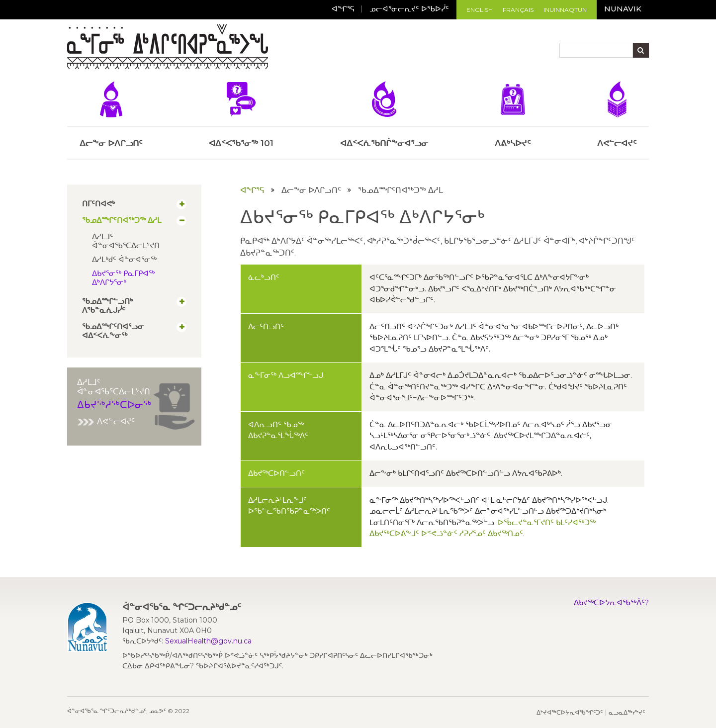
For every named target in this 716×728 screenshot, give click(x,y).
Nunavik (623, 9)
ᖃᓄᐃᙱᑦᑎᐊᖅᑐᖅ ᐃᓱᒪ (122, 220)
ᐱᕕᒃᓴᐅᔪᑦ (513, 115)
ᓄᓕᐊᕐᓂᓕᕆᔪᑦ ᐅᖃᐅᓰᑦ (409, 9)
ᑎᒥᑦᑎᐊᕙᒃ (98, 204)
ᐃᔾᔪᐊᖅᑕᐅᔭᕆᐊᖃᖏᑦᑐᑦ (570, 712)
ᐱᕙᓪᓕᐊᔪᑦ (106, 421)
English (480, 10)
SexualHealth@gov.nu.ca (208, 641)
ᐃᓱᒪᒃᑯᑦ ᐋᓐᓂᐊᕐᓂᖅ (124, 259)
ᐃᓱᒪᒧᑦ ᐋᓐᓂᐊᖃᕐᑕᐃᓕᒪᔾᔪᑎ (126, 241)
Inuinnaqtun (565, 10)
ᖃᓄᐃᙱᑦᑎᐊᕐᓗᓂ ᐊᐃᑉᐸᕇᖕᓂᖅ (113, 331)
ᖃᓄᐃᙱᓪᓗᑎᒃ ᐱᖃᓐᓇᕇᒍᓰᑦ (107, 306)
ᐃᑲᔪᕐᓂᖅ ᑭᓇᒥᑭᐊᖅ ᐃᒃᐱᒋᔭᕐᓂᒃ (123, 278)
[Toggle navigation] (277, 48)
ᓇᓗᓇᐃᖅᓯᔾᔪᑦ (627, 712)
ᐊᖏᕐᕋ (343, 9)
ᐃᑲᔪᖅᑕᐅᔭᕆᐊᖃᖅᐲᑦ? (611, 602)
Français (518, 10)
